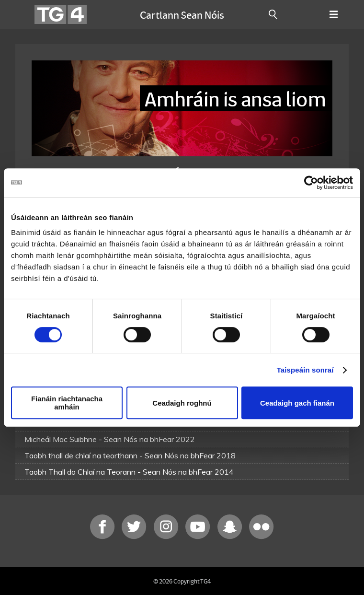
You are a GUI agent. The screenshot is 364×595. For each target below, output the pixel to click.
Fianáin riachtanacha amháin (67, 403)
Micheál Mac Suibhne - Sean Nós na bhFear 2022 (110, 439)
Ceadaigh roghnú (182, 403)
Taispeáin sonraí (305, 370)
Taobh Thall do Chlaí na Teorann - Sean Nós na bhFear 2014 (129, 472)
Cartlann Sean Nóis (182, 14)
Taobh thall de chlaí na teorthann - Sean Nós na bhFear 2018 (130, 455)
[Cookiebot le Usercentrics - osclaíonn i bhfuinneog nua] (311, 183)
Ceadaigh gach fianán (297, 403)
